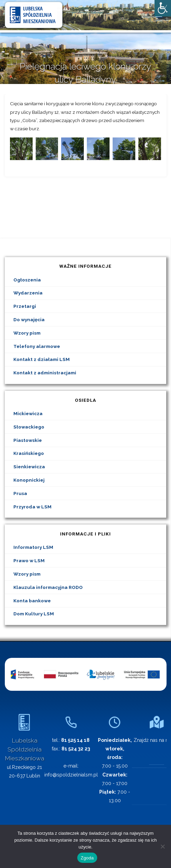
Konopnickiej (29, 480)
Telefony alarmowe (37, 346)
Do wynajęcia (29, 320)
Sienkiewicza (29, 467)
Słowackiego (29, 427)
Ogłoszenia (27, 280)
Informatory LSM (33, 547)
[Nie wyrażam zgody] (162, 846)
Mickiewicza (28, 413)
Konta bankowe (32, 601)
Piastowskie (28, 440)
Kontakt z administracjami (45, 373)
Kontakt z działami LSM (42, 359)
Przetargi (25, 306)
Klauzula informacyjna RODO (48, 587)
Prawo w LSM (29, 560)
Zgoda (87, 858)
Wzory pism (27, 333)
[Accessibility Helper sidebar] (163, 8)
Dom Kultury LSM (34, 614)
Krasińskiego (29, 453)
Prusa (20, 493)
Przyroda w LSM (32, 507)
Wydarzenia (28, 293)
